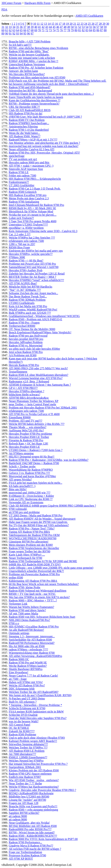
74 (54, 30)
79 (72, 30)
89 (3, 34)
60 (3, 30)
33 (10, 27)
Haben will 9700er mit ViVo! (26, 682)
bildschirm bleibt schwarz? (24, 395)
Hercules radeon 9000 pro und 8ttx (29, 162)
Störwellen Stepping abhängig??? (28, 744)
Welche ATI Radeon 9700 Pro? (27, 685)
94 (21, 34)
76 (61, 30)
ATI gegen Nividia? (20, 479)
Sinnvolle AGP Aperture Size (26, 169)
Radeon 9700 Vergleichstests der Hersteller (34, 548)
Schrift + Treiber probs (22, 466)
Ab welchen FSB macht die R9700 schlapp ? (35, 849)
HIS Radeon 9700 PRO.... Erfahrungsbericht (35, 179)
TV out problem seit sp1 (23, 159)
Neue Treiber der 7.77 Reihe (25, 783)
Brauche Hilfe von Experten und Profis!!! (33, 806)
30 (108, 24)
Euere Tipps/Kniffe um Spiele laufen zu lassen (36, 97)
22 (78, 24)
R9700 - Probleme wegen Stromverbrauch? (34, 104)
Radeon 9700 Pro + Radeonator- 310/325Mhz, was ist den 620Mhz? (49, 460)
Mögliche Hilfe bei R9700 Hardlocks (30, 287)
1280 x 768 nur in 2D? (22, 244)
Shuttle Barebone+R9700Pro (26, 669)
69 (36, 30)
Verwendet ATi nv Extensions (26, 502)
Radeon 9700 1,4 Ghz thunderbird (29, 130)
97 (32, 34)
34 (14, 27)
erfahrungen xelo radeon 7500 (26, 241)
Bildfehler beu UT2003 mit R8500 (29, 797)
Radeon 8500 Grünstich (23, 192)
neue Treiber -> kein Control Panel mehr (32, 404)
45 (54, 27)
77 (65, 30)
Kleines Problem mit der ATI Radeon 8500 (34, 770)
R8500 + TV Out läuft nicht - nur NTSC (32, 594)
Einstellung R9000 (20, 417)
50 (72, 27)
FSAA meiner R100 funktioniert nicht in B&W (36, 712)
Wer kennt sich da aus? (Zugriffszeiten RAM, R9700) (40, 695)
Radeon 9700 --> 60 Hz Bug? (26, 260)
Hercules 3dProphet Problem (26, 342)
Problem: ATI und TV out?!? (25, 421)
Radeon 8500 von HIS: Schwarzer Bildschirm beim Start (42, 617)
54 (87, 27)
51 (76, 27)
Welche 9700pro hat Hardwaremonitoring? (34, 787)
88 (105, 30)
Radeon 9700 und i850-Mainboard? (30, 87)
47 (61, 27)
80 (76, 30)
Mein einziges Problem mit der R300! (31, 545)
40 (36, 27)
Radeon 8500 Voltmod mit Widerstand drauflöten (38, 591)
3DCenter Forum (11, 3)
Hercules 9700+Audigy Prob (26, 270)
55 (91, 27)
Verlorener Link (18, 604)
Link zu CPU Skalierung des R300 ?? (31, 499)
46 (58, 27)
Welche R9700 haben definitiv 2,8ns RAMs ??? (37, 424)
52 (80, 27)
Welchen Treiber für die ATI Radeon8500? (34, 692)
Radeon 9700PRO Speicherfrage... (29, 123)
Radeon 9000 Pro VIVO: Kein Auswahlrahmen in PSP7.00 (43, 839)
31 (3, 27)
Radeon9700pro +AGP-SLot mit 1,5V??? (33, 140)
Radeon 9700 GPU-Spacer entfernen (30, 774)
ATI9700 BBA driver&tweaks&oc (29, 398)
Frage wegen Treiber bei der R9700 (29, 551)
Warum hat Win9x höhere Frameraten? (31, 607)
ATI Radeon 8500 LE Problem (27, 751)
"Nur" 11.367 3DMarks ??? (25, 290)
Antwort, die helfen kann (23, 71)
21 (75, 24)
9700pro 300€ (17, 257)
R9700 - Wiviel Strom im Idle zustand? (32, 832)
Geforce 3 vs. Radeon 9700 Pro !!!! (29, 473)
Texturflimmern (18, 372)
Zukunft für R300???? (22, 731)
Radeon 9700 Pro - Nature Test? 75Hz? (32, 529)
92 (14, 34)
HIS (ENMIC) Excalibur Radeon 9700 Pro (34, 627)
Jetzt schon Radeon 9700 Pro (26, 352)
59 (105, 27)
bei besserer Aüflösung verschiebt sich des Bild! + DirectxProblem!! (49, 84)
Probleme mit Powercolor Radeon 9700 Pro (34, 574)
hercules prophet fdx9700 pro (26, 339)
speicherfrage (17, 156)
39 (32, 27)
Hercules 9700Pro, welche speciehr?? (31, 254)
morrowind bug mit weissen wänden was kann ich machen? (44, 146)
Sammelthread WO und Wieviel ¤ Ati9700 (34, 267)
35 (18, 27)
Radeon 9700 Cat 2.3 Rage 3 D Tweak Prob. (35, 189)
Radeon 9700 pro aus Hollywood (28, 336)
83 (87, 30)
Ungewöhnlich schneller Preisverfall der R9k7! (36, 571)
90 (7, 34)
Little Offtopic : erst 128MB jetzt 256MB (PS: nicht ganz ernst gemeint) (51, 568)
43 (47, 27)
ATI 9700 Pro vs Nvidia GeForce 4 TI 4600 (34, 414)
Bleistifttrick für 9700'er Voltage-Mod (31, 211)
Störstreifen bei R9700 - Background (30, 91)
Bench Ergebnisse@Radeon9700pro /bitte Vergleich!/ (40, 332)
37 (25, 27)
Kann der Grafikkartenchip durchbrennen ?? (35, 100)
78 (69, 30)
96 (28, 34)
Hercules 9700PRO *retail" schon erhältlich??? (36, 280)
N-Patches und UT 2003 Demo (27, 698)
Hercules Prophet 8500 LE (24, 447)
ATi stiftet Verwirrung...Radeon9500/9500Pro (35, 656)
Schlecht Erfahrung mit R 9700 (27, 708)
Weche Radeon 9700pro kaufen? (28, 666)
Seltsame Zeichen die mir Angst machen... (33, 293)
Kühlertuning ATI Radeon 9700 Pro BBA (33, 581)
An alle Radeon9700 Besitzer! (26, 630)
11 (38, 24)
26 (93, 24)
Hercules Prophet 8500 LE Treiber (29, 437)
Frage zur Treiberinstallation (25, 852)
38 (28, 27)
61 (7, 30)
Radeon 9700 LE (19, 172)
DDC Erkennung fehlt (22, 689)
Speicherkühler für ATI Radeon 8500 (30, 640)
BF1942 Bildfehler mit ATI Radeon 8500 (33, 826)
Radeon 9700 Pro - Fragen (24, 323)
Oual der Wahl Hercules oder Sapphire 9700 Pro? (38, 718)
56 (94, 27)
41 (39, 27)
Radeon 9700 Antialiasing (24, 202)
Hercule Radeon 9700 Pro (24, 365)
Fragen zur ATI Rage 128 (24, 803)
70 (39, 30)
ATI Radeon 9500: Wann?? (25, 136)
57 (98, 27)
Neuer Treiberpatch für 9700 (25, 558)
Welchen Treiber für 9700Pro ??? (28, 748)
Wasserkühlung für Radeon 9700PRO (31, 470)
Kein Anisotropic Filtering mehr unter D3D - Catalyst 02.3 (43, 231)
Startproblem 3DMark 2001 (25, 767)
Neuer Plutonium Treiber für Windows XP (34, 401)
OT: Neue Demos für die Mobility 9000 (32, 329)
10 (35, 24)
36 (21, 27)
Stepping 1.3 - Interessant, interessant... (32, 636)
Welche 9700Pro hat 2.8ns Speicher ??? (32, 238)
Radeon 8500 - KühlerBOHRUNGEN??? (33, 836)
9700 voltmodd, (18, 509)
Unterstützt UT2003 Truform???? (28, 225)
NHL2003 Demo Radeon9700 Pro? (29, 620)
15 (53, 24)
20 (71, 24)
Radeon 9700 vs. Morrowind (26, 345)
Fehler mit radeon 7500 (22, 176)
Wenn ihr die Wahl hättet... (24, 133)
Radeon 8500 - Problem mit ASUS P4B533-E (35, 319)
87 (102, 30)
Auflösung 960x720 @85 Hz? (26, 430)
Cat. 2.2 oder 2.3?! (20, 234)
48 (65, 27)
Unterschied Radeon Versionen (27, 64)
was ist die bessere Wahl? (24, 721)
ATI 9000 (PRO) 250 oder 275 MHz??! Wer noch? (38, 368)
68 (32, 30)
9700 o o (14, 623)
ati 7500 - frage (18, 679)
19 (67, 24)
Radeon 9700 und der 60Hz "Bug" (29, 51)
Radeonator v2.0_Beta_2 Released (29, 381)
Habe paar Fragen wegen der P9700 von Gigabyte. (38, 522)
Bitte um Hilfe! (18, 489)
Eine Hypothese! (19, 672)
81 (80, 30)
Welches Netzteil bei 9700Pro (26, 761)
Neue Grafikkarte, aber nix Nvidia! (29, 823)
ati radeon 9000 (18, 816)
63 (14, 30)
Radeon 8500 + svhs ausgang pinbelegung (33, 810)
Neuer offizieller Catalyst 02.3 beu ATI (31, 149)
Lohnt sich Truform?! (21, 218)
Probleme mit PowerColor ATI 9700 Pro (32, 264)
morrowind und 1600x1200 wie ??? (30, 493)
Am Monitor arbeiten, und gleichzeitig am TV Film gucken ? (44, 143)
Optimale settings (19, 633)
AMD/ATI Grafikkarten (89, 16)
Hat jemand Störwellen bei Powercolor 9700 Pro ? (38, 764)
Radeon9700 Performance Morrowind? (32, 643)
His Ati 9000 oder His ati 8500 (27, 646)
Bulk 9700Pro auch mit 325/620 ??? (30, 313)
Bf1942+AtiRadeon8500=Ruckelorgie (31, 793)
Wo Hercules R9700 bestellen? (27, 74)
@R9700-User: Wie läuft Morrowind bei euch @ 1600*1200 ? (45, 117)
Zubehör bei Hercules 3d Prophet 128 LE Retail (37, 274)
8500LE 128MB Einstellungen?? (28, 757)
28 (100, 24)
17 (60, 24)
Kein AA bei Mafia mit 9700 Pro (28, 306)
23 (82, 24)
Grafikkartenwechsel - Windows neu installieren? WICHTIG (44, 316)
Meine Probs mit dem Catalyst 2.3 (29, 198)
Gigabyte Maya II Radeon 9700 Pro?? (31, 846)
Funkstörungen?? (19, 182)
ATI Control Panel (19, 725)
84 (91, 30)
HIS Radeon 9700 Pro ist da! (26, 113)
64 (18, 30)
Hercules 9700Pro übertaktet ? (26, 391)
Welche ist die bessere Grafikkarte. (29, 55)
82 (83, 30)
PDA (4, 10)
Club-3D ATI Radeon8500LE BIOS (30, 110)
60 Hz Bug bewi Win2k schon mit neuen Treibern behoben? (44, 584)
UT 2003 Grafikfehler (22, 185)
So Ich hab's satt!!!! (20, 45)
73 (50, 30)
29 (104, 24)
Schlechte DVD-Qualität (23, 715)
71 (43, 30)
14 (49, 24)
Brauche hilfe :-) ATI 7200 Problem (30, 41)
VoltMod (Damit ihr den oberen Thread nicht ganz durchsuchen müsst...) (51, 94)
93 (18, 34)
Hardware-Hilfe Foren (38, 3)
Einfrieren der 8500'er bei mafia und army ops (36, 251)
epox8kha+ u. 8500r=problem (26, 228)
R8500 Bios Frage (19, 247)
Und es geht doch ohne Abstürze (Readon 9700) (37, 738)
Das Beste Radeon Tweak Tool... (28, 296)
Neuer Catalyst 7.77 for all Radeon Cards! (33, 676)
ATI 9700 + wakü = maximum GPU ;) (31, 166)
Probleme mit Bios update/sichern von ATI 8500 (37, 77)
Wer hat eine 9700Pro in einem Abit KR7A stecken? (39, 597)
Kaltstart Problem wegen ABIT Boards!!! (33, 741)
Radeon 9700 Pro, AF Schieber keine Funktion (36, 68)
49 (69, 27)
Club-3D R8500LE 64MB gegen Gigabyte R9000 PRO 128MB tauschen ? (52, 506)
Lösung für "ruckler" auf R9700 (27, 800)
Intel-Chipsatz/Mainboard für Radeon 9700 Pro (36, 205)
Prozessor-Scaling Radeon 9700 (27, 855)
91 (10, 34)
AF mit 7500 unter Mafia (23, 614)
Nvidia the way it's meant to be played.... (33, 215)
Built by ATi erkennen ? (23, 702)
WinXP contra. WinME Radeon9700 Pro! (33, 310)
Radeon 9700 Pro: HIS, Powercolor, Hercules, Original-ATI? (44, 153)
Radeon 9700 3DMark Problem (27, 300)
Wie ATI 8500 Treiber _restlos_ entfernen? (34, 780)
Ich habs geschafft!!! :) (22, 486)
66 (25, 30)
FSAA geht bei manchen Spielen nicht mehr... (36, 483)
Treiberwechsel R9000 (22, 326)
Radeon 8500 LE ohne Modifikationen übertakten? (39, 375)
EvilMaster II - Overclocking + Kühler (31, 496)
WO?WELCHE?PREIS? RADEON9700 (33, 538)
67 (28, 30)
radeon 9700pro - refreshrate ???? (28, 649)
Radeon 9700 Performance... (25, 842)
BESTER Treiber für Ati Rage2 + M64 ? (32, 277)
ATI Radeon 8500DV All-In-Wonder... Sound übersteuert (42, 519)
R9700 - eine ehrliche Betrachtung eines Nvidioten (38, 48)
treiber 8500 (16, 578)
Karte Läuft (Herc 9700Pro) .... (27, 555)
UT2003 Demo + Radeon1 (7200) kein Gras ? (36, 450)
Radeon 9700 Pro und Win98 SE (28, 663)
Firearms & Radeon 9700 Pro (26, 440)
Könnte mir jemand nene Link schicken (32, 58)
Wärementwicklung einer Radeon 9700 (32, 653)
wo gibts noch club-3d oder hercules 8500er (34, 349)
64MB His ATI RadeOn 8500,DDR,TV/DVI (35, 564)
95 (25, 34)
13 (45, 24)
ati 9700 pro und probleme (24, 512)
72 (47, 30)
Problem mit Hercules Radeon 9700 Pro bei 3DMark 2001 (43, 408)
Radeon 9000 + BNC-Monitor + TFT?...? (33, 600)
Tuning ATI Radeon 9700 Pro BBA (29, 532)
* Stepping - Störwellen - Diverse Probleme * (35, 705)
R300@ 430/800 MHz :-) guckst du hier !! (34, 61)
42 (43, 27)
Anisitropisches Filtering (23, 126)
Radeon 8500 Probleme (22, 734)
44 (50, 27)
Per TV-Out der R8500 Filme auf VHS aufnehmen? (39, 525)
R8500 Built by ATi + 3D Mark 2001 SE (32, 208)
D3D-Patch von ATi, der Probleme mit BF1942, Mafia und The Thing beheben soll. (58, 81)
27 (97, 24)
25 (89, 24)
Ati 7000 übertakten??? (22, 754)
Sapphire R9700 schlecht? (24, 813)
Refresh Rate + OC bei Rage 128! (28, 444)
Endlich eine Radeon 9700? (25, 777)
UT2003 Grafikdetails (22, 303)
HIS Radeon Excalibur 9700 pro (28, 195)
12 (42, 24)
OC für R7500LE (19, 728)
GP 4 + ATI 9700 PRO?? (23, 388)
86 (98, 30)
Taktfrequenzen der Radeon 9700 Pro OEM (34, 535)
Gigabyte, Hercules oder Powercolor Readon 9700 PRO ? (42, 790)
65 (21, 30)
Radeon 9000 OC (19, 659)
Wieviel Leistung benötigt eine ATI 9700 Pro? (36, 378)
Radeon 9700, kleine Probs (24, 587)
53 (83, 27)
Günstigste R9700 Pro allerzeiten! (29, 542)
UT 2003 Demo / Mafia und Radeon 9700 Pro (36, 515)
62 (10, 30)
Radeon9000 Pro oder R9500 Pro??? (30, 829)
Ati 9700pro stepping (21, 453)
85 (94, 30)
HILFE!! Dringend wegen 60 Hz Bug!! (32, 457)
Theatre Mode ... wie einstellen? (28, 427)
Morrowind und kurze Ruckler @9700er (32, 476)
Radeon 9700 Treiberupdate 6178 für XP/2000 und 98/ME (43, 561)
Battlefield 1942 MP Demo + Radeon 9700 (34, 463)
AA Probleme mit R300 (23, 355)
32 (7, 27)
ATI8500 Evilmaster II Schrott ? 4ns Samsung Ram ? (40, 385)
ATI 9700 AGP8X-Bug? (23, 283)
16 (56, 24)
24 (86, 24)
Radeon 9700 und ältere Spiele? (27, 610)
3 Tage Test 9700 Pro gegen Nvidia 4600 (33, 221)
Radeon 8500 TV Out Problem (27, 120)
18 (64, 24)
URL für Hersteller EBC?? (24, 107)
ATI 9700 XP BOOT (21, 859)
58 (102, 27)
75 (58, 30)
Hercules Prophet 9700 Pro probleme (30, 434)
